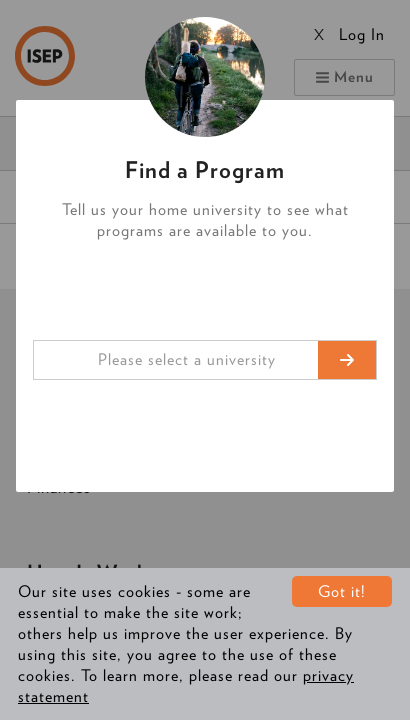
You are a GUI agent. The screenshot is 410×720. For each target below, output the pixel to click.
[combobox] (205, 360)
